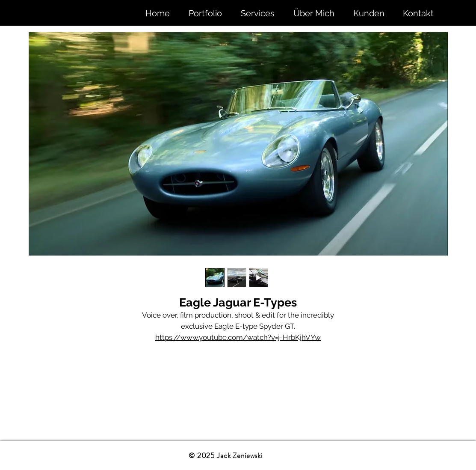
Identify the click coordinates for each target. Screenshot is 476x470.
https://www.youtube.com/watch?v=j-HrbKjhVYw (238, 337)
